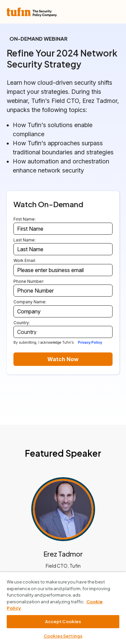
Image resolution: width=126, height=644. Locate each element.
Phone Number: (29, 281)
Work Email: (25, 260)
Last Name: (25, 240)
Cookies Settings (63, 636)
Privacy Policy (90, 342)
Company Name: (30, 302)
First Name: (25, 219)
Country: (22, 323)
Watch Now (63, 359)
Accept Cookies (63, 621)
